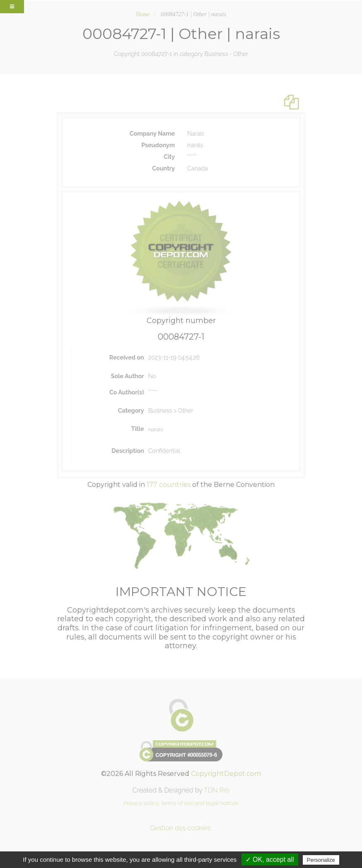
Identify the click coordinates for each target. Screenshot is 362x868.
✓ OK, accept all (270, 859)
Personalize (321, 860)
